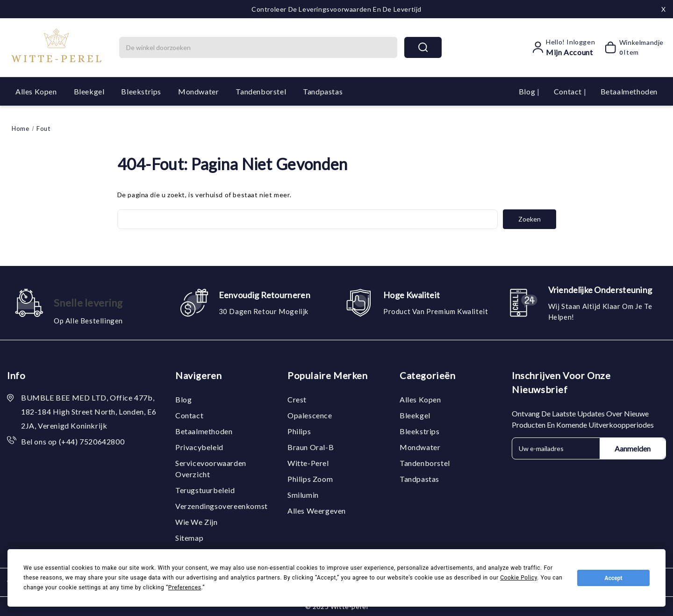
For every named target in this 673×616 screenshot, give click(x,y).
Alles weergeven (317, 511)
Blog (528, 91)
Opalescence (310, 415)
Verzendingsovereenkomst (222, 506)
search (423, 47)
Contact (569, 91)
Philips (299, 431)
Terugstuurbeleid (205, 490)
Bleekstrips (141, 91)
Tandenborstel (261, 91)
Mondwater (198, 91)
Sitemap (189, 538)
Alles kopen (36, 91)
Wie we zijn (197, 522)
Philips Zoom (310, 479)
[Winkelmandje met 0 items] (631, 47)
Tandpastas (323, 91)
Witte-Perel (308, 463)
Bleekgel (89, 91)
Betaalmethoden (629, 91)
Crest (297, 399)
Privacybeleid (199, 447)
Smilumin (303, 495)
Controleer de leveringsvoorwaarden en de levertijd (336, 9)
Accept (614, 578)
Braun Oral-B (311, 447)
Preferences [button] (185, 587)
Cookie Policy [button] (519, 578)
